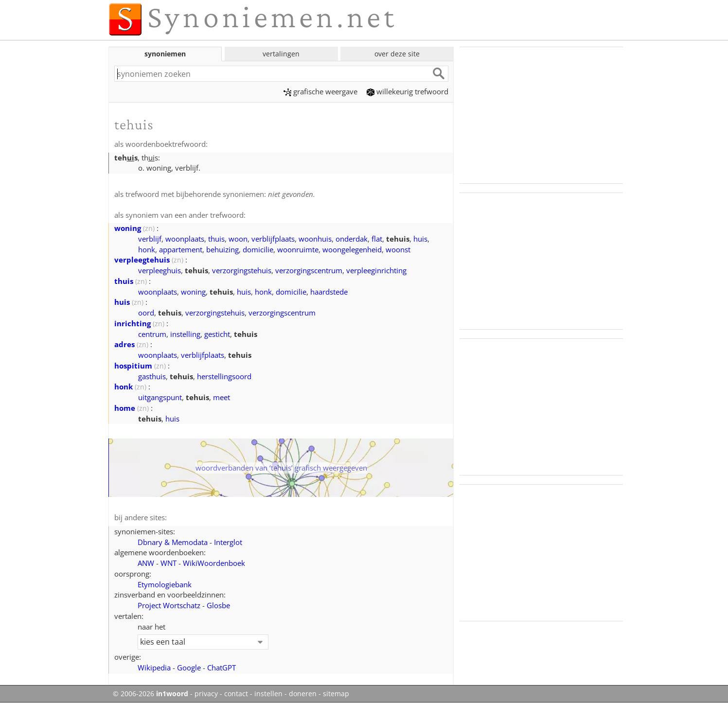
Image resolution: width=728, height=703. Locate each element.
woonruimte (298, 249)
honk (147, 249)
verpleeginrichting (376, 270)
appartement (181, 249)
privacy (206, 694)
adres (124, 344)
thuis (216, 239)
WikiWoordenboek (214, 563)
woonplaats (185, 239)
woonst (398, 249)
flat (377, 239)
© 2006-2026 (151, 694)
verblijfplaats (273, 239)
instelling (185, 334)
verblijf (150, 239)
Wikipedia (154, 668)
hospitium (133, 366)
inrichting (133, 323)
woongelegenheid (352, 249)
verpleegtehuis (142, 260)
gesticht (217, 334)
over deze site (397, 54)
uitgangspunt (160, 397)
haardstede (329, 292)
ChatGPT (222, 668)
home (125, 408)
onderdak (352, 239)
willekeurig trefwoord (408, 91)
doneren (303, 694)
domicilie (258, 249)
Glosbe (218, 605)
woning (128, 228)
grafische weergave (320, 91)
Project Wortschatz (169, 605)
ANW (146, 563)
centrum (152, 334)
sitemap (336, 694)
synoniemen (165, 54)
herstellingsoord (224, 376)
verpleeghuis (160, 270)
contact (236, 694)
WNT (169, 563)
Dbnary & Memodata (173, 542)
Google (189, 668)
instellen (268, 694)
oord (146, 313)
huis (420, 239)
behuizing (222, 249)
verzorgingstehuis (242, 270)
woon (238, 239)
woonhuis (315, 239)
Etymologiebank (165, 584)
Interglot (228, 542)
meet (222, 397)
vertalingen (281, 54)
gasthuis (152, 376)
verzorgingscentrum (309, 270)
